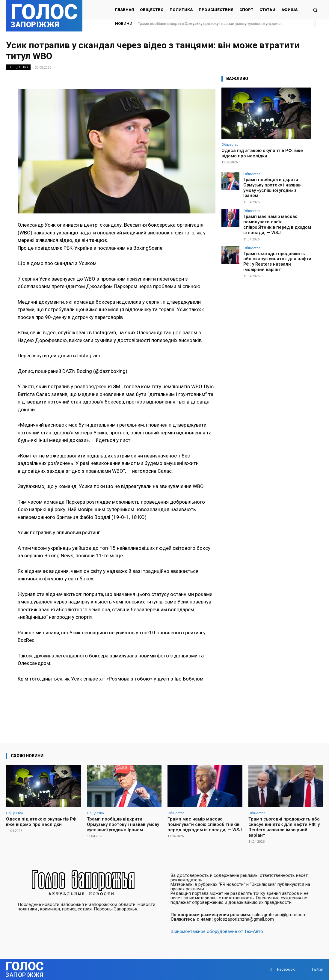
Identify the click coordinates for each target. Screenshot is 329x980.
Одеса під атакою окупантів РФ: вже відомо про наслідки (262, 153)
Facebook (286, 969)
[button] (315, 10)
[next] (319, 24)
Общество (18, 67)
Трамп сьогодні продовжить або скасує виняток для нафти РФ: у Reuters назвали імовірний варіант (275, 243)
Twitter (317, 969)
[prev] (310, 24)
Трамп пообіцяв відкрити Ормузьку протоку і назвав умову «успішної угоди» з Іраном (276, 184)
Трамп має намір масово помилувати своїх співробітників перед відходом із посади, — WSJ (275, 214)
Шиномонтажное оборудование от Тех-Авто (217, 931)
